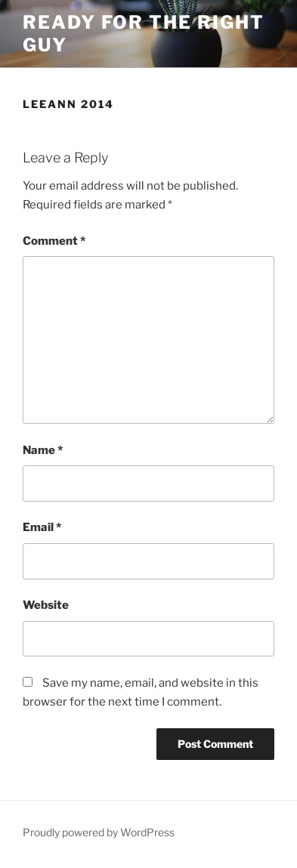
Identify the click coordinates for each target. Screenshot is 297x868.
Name (43, 450)
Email (42, 527)
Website (46, 605)
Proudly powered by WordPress (99, 832)
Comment (54, 241)
